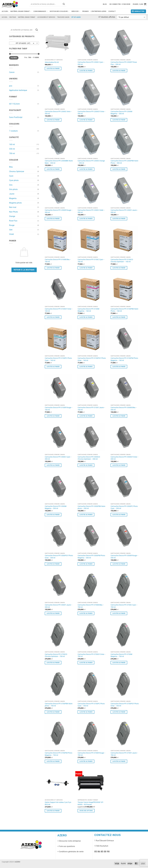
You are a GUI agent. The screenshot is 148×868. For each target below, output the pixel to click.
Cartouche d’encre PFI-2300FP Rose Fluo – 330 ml (124, 63)
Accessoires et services (46, 17)
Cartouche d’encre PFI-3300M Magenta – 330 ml (56, 507)
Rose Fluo (13, 221)
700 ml (12, 153)
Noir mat (13, 207)
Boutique (13, 17)
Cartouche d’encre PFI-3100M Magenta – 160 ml (88, 310)
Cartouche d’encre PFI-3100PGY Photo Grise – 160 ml (92, 359)
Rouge (12, 225)
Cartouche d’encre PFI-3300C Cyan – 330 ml (58, 458)
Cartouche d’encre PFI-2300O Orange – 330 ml (91, 162)
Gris (11, 185)
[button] (140, 4)
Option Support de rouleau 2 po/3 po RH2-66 (58, 803)
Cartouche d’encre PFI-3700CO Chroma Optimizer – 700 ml (56, 655)
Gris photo (13, 189)
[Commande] (132, 17)
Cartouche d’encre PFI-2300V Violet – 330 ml (91, 211)
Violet (11, 234)
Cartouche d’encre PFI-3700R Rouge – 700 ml (91, 754)
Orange (12, 216)
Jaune (12, 194)
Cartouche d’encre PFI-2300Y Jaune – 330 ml (124, 211)
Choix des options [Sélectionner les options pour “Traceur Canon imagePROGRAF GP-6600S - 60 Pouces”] (86, 811)
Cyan (11, 176)
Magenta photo (15, 203)
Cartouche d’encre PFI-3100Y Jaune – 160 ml (91, 409)
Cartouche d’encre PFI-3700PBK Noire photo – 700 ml (59, 705)
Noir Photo (14, 212)
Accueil (5, 11)
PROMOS (86, 11)
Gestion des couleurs (60, 11)
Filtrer (14, 58)
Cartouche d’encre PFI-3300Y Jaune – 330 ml (59, 606)
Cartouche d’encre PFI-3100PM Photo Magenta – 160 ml (124, 359)
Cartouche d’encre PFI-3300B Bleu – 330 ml (124, 409)
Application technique (18, 90)
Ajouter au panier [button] (53, 68)
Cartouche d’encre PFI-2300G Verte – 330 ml (58, 113)
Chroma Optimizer (17, 171)
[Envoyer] (64, 4)
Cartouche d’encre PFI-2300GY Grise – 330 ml (92, 113)
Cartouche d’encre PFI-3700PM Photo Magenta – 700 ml (59, 754)
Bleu (11, 167)
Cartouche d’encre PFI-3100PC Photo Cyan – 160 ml (58, 359)
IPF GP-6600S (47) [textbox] (23, 43)
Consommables (41, 11)
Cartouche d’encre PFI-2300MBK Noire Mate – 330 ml (59, 162)
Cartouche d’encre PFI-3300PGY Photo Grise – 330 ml (59, 557)
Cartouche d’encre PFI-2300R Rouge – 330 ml (59, 211)
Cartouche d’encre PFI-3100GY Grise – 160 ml (59, 310)
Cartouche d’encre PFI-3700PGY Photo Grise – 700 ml (125, 705)
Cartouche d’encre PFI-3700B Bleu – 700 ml (91, 606)
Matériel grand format (21, 11)
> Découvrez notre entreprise (69, 841)
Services (76, 11)
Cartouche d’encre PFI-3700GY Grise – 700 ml (92, 655)
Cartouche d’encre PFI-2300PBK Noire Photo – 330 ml (124, 162)
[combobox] (24, 43)
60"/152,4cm (14, 104)
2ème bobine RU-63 (52, 62)
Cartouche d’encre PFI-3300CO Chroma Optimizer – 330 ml (89, 458)
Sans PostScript (16, 117)
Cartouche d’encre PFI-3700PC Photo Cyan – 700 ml (91, 705)
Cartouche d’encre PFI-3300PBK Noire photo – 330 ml (91, 507)
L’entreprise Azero (99, 11)
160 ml (12, 144)
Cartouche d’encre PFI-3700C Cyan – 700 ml (124, 606)
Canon (12, 72)
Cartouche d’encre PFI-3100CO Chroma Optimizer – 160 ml (122, 261)
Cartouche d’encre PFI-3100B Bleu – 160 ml (58, 261)
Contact (112, 11)
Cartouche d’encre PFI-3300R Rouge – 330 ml (124, 557)
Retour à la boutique (24, 270)
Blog (105, 4)
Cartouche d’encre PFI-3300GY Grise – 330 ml (125, 458)
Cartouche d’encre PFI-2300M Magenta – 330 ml (121, 113)
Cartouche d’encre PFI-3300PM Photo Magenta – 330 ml (91, 557)
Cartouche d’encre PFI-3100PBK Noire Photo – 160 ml (124, 310)
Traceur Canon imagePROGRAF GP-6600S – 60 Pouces (91, 803)
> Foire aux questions (66, 846)
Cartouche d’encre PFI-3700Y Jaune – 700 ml (124, 754)
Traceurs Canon (63, 17)
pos (11, 86)
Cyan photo (14, 180)
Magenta (13, 198)
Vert (11, 230)
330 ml (12, 149)
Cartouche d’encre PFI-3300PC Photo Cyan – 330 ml (124, 507)
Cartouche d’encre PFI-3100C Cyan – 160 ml (91, 261)
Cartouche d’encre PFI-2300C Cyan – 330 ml (91, 63)
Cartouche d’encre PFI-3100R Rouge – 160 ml (59, 409)
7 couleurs (13, 131)
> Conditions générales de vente (70, 852)
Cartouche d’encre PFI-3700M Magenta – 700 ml (121, 655)
